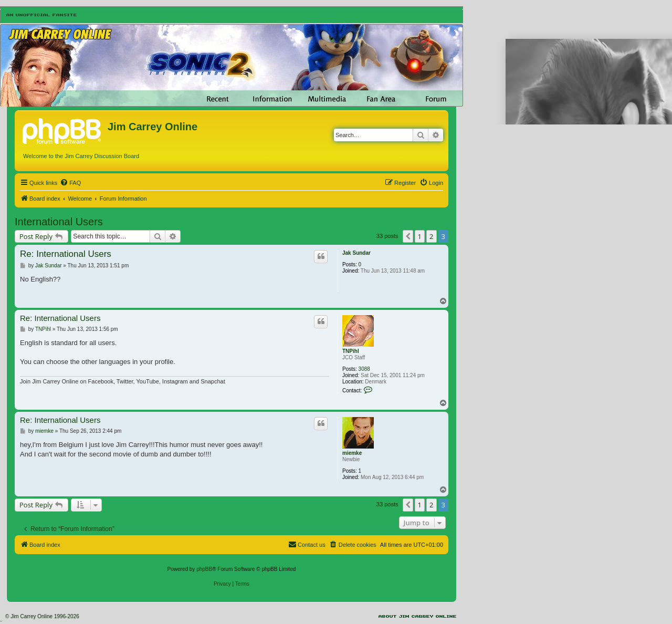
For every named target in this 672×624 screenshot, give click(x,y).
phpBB (204, 569)
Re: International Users (66, 254)
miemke (352, 453)
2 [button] (431, 236)
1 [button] (420, 236)
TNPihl (351, 351)
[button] (408, 236)
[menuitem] (70, 183)
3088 (364, 369)
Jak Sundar (356, 253)
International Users (59, 222)
